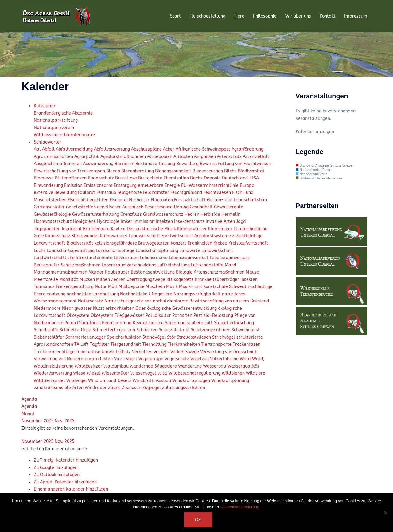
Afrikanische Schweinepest (204, 149)
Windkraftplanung (230, 381)
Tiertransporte (217, 344)
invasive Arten (221, 221)
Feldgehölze (130, 193)
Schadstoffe (47, 330)
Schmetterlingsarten (114, 330)
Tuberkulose (89, 352)
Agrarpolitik (87, 157)
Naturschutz (91, 301)
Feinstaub (107, 193)
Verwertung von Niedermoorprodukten (74, 359)
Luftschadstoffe (208, 265)
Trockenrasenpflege (55, 352)
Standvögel (155, 337)
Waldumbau (117, 366)
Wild (163, 373)
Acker (169, 149)
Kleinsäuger (221, 229)
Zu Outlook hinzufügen (57, 475)
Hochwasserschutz (53, 221)
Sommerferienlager (86, 337)
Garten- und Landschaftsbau (237, 200)
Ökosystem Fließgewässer (118, 315)
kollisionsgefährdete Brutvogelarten (133, 243)
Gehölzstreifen (82, 207)
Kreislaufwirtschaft (248, 243)
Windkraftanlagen (192, 381)
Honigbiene (85, 221)
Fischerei (119, 200)
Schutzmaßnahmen (211, 330)
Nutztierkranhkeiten (114, 308)
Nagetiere (163, 294)
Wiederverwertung (53, 373)
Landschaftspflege (116, 251)
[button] (55, 449)
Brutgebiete (151, 178)
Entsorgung (126, 185)
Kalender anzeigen (315, 132)
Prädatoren (89, 323)
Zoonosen (132, 388)
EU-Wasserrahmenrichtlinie (210, 185)
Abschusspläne (147, 149)
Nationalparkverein (54, 128)
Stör (172, 337)
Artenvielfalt (256, 157)
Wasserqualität (243, 366)
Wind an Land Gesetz (110, 381)
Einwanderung (49, 185)
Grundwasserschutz (164, 214)
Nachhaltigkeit (136, 294)
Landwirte (190, 251)
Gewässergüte (229, 207)
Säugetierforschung (234, 323)
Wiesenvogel (144, 373)
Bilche (231, 171)
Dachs (197, 178)
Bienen (114, 171)
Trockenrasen (247, 344)
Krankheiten (200, 243)
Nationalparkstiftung (56, 120)
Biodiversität (251, 171)
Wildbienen (234, 373)
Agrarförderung (247, 149)
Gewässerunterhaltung (96, 214)
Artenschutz (230, 157)
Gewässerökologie (53, 214)
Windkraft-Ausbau (152, 381)
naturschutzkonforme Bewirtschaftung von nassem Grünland (207, 301)
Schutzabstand (175, 330)
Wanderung (191, 366)
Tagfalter (100, 344)
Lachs (40, 251)
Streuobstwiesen (195, 337)
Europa (247, 185)
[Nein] (385, 513)
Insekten (165, 221)
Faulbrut (87, 193)
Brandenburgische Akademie (63, 113)
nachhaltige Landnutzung (93, 294)
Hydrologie (109, 221)
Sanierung (176, 323)
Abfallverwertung (113, 149)
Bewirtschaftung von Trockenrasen (70, 171)
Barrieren (125, 164)
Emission (74, 185)
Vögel (132, 359)
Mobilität (69, 280)
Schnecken (148, 330)
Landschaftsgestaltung (71, 251)
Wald (246, 359)
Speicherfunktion (125, 337)
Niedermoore (48, 308)
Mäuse (252, 272)
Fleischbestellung (207, 16)
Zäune (115, 388)
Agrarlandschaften (54, 157)
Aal (38, 149)
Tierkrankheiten (184, 344)
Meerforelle (47, 280)
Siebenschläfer (50, 337)
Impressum (356, 16)
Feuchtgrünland (187, 193)
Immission (145, 221)
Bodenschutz (101, 178)
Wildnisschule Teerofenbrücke (64, 135)
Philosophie (265, 16)
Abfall (49, 149)
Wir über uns (298, 16)
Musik (173, 287)
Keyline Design (126, 229)
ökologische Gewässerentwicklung (183, 308)
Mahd (231, 265)
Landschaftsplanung (158, 251)
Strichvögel (224, 337)
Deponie (213, 178)
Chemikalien (177, 178)
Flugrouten (162, 200)
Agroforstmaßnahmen (124, 157)
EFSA (254, 178)
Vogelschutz (177, 359)
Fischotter (140, 200)
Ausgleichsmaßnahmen (58, 164)
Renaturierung (117, 323)
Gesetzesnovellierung (167, 207)
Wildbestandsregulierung (195, 373)
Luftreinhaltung (174, 265)
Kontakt (328, 16)
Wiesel (94, 373)
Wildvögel (77, 381)
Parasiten (183, 315)
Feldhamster (157, 193)
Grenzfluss (132, 214)
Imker (127, 221)
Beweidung (188, 164)
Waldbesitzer (89, 366)
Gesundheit (202, 207)
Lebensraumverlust (189, 258)
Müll (113, 287)
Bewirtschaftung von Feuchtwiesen (235, 164)
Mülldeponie (132, 287)
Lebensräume (154, 258)
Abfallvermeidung (75, 149)
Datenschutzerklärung (240, 507)
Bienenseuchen (208, 171)
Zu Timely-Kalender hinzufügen (66, 460)
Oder (141, 308)
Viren (120, 359)
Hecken (193, 214)
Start (175, 16)
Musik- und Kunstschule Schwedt (213, 287)
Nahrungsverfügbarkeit (198, 294)
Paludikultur (159, 315)
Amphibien (206, 157)
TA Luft (82, 344)
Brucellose (127, 178)
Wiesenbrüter (116, 373)
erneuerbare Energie (160, 185)
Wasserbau (215, 366)
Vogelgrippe (152, 359)
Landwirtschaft (217, 251)
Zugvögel (152, 388)
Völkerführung (225, 359)
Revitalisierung (149, 323)
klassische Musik (160, 229)
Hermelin (231, 214)
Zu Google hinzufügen (56, 468)
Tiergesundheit (126, 344)
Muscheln (156, 287)
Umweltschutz (117, 352)
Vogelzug (200, 359)
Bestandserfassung (156, 164)
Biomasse (44, 178)
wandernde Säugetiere (154, 366)
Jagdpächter (47, 229)
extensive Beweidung (56, 193)
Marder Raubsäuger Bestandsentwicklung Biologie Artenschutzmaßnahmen (167, 272)
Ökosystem (79, 315)
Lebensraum (127, 258)
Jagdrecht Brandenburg (86, 229)
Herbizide (211, 214)
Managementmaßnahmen (61, 272)
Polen (71, 323)
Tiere (239, 16)
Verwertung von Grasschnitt (229, 352)
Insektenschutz (190, 221)
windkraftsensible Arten (59, 388)
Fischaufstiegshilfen (89, 200)
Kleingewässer (193, 229)
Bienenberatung (138, 171)
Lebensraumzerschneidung (130, 265)
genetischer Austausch (121, 207)
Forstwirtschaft (191, 200)
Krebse (221, 243)
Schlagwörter (48, 142)
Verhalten (143, 352)
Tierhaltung (155, 344)
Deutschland (236, 178)
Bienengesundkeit (174, 171)
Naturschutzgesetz (124, 301)
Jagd (241, 221)
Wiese (80, 373)
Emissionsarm (99, 185)
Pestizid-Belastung (214, 315)
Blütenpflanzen (71, 178)
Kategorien (45, 106)
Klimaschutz (58, 236)
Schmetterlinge (76, 330)
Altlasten (184, 157)
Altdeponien (160, 157)
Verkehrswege (185, 352)
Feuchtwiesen (218, 193)
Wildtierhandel (50, 381)
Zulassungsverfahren (184, 388)
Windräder (96, 388)
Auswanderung (99, 164)
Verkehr (162, 352)
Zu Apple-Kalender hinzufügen (65, 482)
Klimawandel (86, 236)
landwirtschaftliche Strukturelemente (74, 258)
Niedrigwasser (78, 308)
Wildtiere (256, 373)
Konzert (179, 243)
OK (198, 520)
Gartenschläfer (50, 207)
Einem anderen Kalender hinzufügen (71, 489)
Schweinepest (246, 330)
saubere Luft (200, 323)
